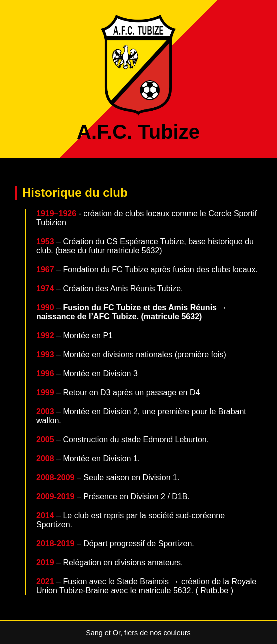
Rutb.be (214, 590)
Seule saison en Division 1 (130, 477)
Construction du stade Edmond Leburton (135, 439)
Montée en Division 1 (100, 458)
